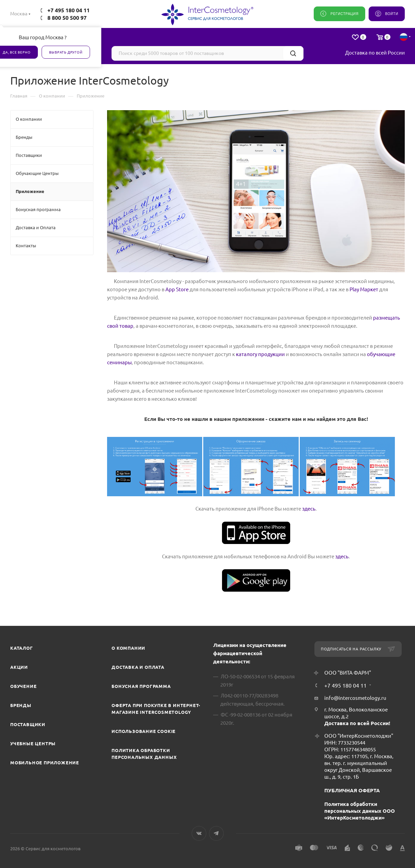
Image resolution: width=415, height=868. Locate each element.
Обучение (23, 686)
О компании (128, 648)
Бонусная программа (141, 686)
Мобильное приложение (45, 763)
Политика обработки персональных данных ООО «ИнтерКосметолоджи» (360, 811)
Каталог (22, 648)
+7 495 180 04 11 (69, 10)
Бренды (21, 705)
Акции (19, 667)
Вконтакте (199, 833)
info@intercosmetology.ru (355, 698)
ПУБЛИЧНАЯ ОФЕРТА (352, 790)
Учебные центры (33, 744)
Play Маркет (364, 289)
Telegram (216, 833)
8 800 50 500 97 (67, 18)
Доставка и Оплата (138, 667)
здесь (309, 509)
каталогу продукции (260, 354)
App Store (177, 289)
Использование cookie (144, 731)
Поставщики (28, 724)
